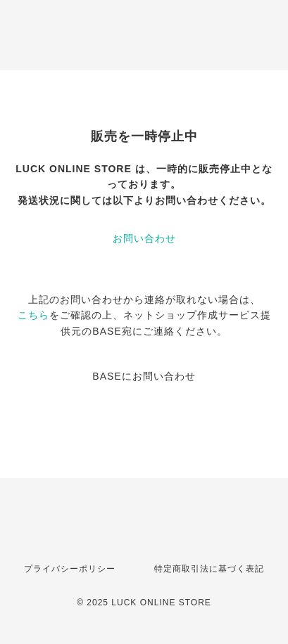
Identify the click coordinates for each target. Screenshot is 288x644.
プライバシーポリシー (70, 569)
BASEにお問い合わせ (144, 376)
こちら (33, 315)
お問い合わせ (144, 238)
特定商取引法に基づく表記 (209, 569)
